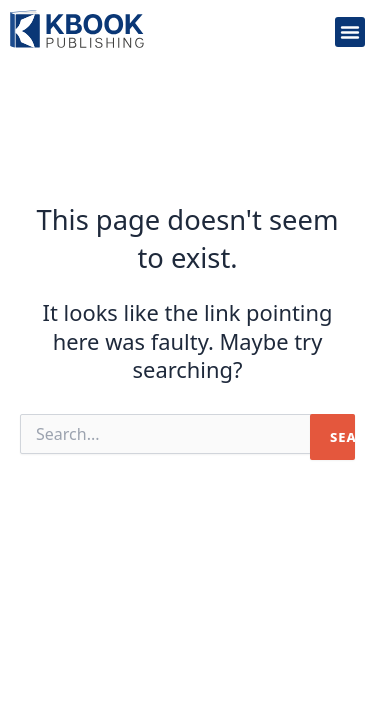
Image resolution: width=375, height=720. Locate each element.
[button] (350, 32)
